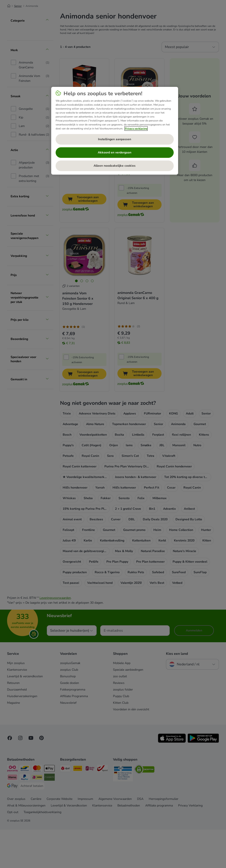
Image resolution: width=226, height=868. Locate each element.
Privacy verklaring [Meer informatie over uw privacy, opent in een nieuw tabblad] (136, 129)
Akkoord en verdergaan (115, 152)
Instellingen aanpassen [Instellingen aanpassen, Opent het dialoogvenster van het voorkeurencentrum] (115, 139)
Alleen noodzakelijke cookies (115, 166)
